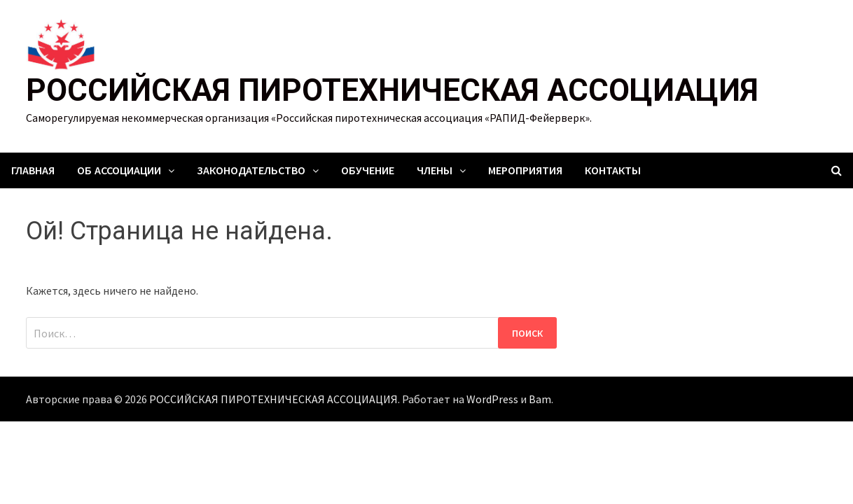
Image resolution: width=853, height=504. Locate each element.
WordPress (492, 399)
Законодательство (251, 170)
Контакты (613, 170)
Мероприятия (525, 170)
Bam (540, 399)
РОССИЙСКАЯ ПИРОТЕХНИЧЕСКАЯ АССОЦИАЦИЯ (392, 90)
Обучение (368, 170)
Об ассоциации (119, 170)
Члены (435, 170)
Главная (33, 170)
